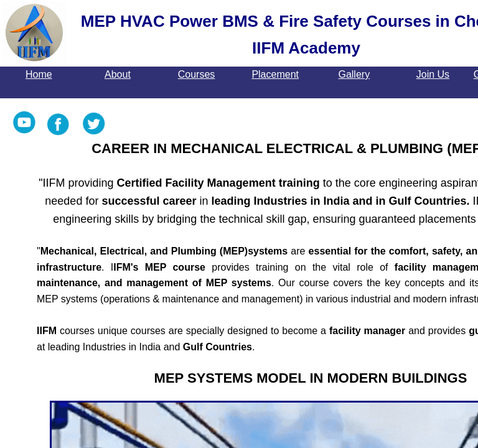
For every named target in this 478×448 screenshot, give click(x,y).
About (118, 74)
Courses (197, 74)
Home (39, 74)
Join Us (433, 74)
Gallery (354, 74)
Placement (275, 74)
